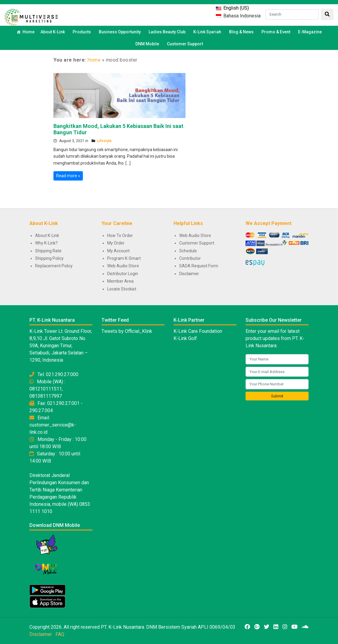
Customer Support (185, 44)
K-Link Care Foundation (198, 331)
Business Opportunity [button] (121, 32)
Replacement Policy (54, 266)
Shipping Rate (48, 251)
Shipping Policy (49, 258)
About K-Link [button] (54, 32)
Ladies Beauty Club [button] (168, 32)
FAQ (60, 634)
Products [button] (83, 32)
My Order (116, 243)
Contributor (190, 258)
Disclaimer (189, 274)
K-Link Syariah (208, 32)
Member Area (120, 281)
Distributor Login (123, 274)
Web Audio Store (123, 266)
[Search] (292, 14)
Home (29, 32)
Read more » (68, 176)
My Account (118, 251)
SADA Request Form (199, 266)
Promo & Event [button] (277, 32)
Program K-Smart (124, 258)
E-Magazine (310, 32)
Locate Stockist (122, 289)
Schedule (188, 251)
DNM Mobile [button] (148, 44)
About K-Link (47, 235)
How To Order (120, 235)
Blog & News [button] (242, 32)
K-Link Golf (185, 338)
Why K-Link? (46, 243)
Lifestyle (104, 141)
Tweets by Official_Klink (127, 331)
